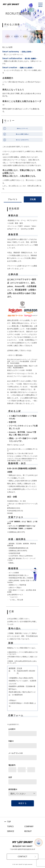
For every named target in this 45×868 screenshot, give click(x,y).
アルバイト (13, 199)
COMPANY (29, 826)
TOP (9, 822)
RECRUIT (28, 831)
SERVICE (11, 831)
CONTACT (22, 857)
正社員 (33, 199)
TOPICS (10, 826)
